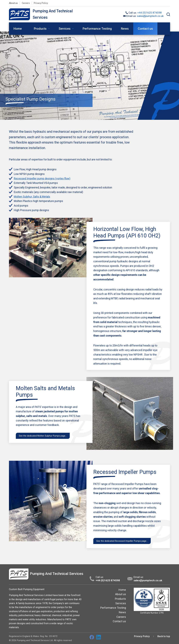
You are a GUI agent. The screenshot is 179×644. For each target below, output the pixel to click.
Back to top (164, 636)
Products (42, 29)
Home (20, 29)
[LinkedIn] (99, 637)
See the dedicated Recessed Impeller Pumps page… (122, 541)
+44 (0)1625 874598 (150, 13)
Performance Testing (97, 29)
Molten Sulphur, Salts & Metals (32, 197)
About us (13, 3)
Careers (26, 3)
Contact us (145, 29)
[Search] (168, 14)
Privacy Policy (41, 3)
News (125, 29)
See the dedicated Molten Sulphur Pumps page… (43, 436)
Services (67, 29)
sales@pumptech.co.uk (150, 16)
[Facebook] (92, 637)
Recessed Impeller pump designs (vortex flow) (42, 178)
